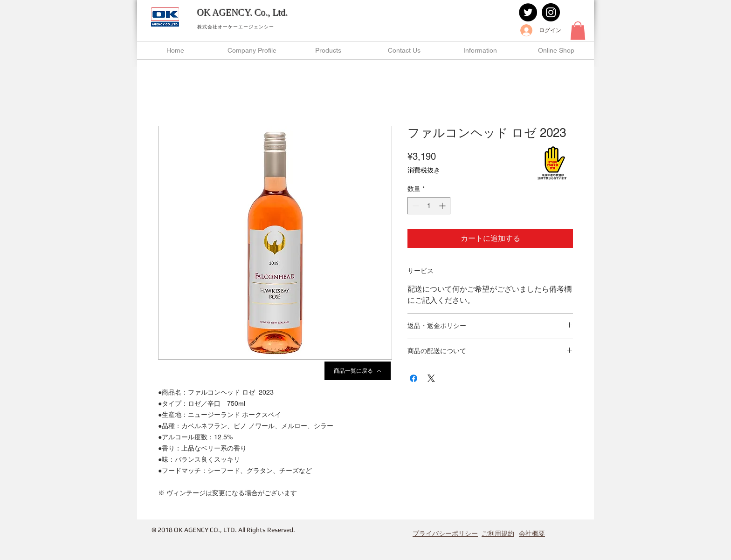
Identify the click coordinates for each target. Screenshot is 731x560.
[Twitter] (528, 12)
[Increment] (443, 206)
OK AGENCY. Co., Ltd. (243, 13)
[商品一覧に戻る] (358, 371)
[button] (578, 31)
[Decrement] (415, 206)
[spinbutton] (429, 206)
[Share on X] (431, 378)
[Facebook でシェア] (414, 378)
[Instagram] (551, 12)
